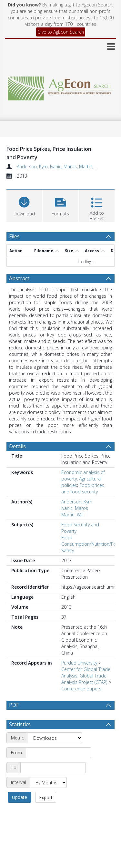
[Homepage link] (61, 87)
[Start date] (59, 753)
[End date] (53, 768)
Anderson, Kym (32, 166)
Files (14, 236)
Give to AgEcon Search (61, 32)
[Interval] (48, 782)
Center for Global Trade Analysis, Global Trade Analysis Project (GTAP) (86, 676)
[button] (60, 205)
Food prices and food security (83, 488)
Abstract (19, 278)
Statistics (20, 724)
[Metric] (55, 738)
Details (17, 446)
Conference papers (81, 689)
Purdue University (79, 663)
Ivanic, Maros (63, 166)
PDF (14, 705)
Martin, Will (90, 166)
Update (20, 797)
